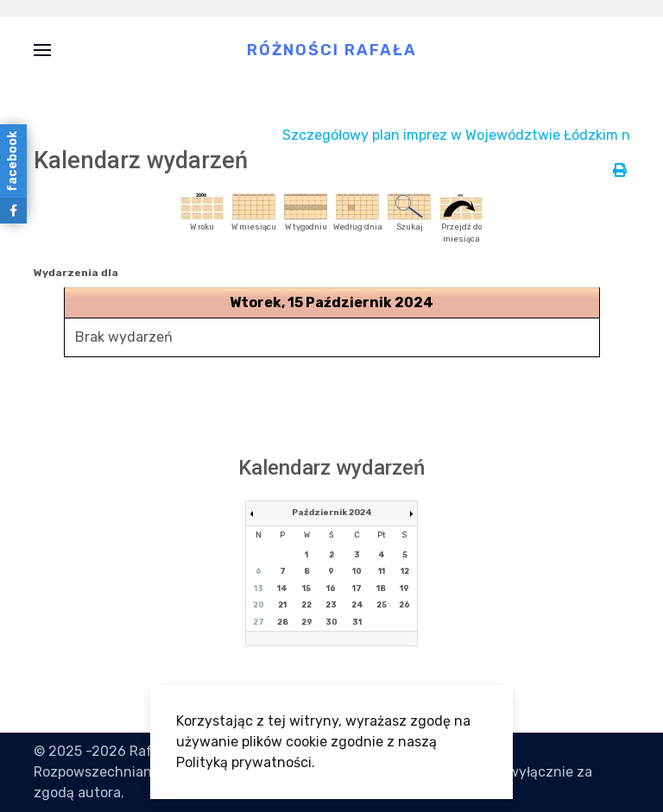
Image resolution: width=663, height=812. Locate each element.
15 (306, 589)
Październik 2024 (332, 513)
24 (357, 605)
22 (306, 605)
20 (259, 605)
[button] (42, 50)
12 (405, 571)
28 (283, 622)
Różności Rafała (332, 49)
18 (381, 589)
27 (259, 622)
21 (282, 605)
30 (331, 622)
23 (331, 605)
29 (307, 622)
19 (404, 589)
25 (382, 605)
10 (357, 571)
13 (259, 589)
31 (357, 622)
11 (382, 571)
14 (282, 589)
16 (331, 589)
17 (357, 589)
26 (404, 605)
